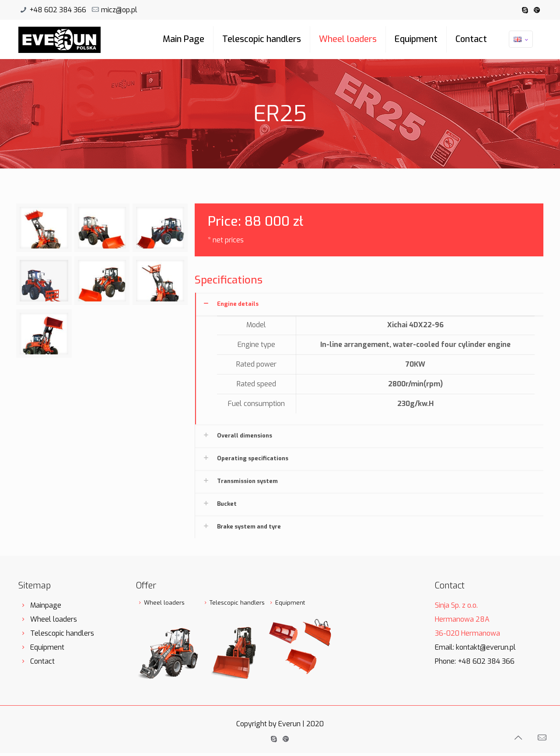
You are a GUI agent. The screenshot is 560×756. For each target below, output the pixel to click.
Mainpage (46, 605)
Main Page (184, 39)
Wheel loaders (348, 39)
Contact (471, 39)
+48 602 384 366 (58, 10)
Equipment (416, 39)
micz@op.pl (119, 10)
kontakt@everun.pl (486, 647)
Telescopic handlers (262, 39)
